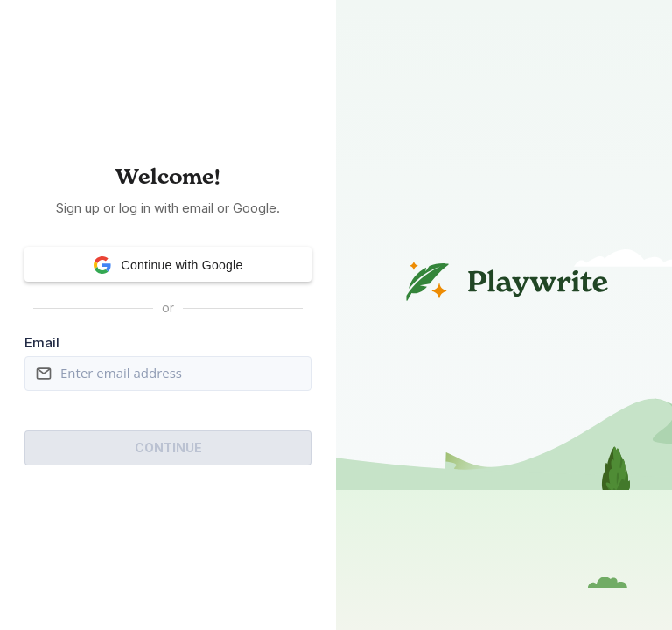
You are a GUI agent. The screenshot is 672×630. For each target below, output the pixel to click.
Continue (168, 448)
